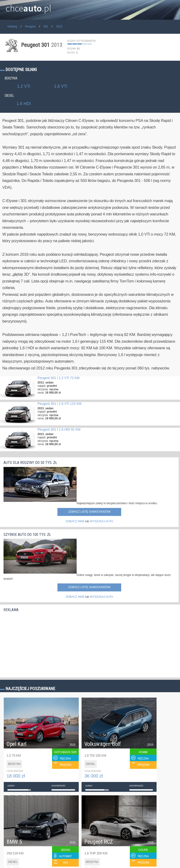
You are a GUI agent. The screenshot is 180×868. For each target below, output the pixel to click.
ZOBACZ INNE (75, 521)
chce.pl (28, 6)
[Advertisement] (39, 643)
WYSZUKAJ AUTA (101, 521)
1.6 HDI (24, 104)
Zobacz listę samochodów (89, 512)
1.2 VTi (24, 86)
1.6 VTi (60, 86)
